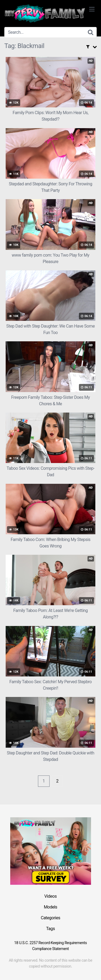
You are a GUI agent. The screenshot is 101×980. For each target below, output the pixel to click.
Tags (50, 929)
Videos (51, 896)
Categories (51, 918)
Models (51, 907)
